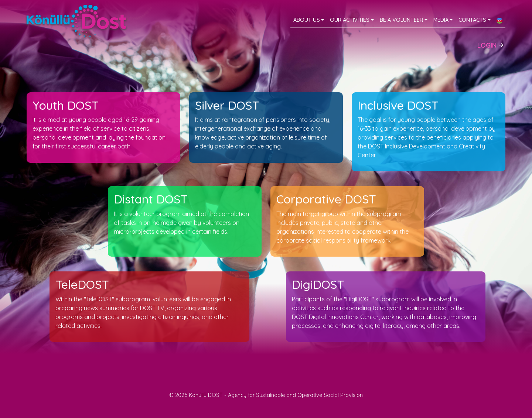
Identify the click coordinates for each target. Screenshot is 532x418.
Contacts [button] (472, 20)
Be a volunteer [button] (401, 20)
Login (491, 44)
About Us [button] (307, 20)
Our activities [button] (350, 20)
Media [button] (441, 20)
